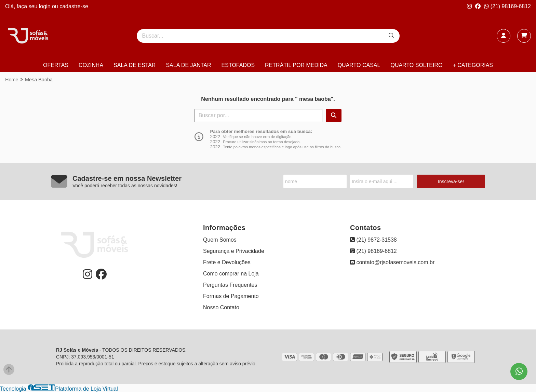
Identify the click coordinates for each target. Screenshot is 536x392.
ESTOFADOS (238, 65)
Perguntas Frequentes (230, 285)
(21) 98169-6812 (507, 6)
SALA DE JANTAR (188, 65)
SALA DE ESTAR (135, 65)
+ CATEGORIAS (473, 65)
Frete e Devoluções (227, 262)
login (45, 6)
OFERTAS (56, 65)
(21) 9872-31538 (373, 240)
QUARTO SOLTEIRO (416, 65)
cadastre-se (74, 6)
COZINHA (91, 65)
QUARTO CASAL (359, 65)
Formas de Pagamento (231, 296)
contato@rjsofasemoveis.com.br (392, 262)
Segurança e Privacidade (234, 251)
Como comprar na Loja (231, 274)
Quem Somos (220, 240)
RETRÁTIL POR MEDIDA (296, 65)
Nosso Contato (221, 307)
